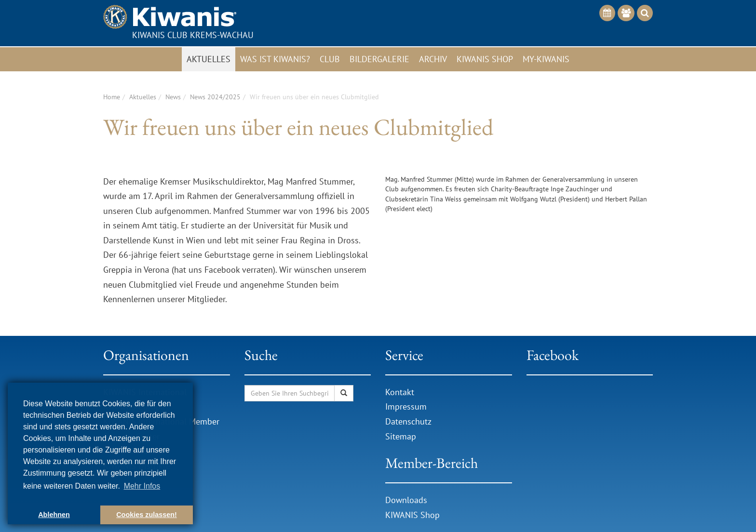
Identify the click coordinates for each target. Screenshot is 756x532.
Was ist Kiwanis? (275, 59)
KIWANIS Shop (412, 515)
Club (330, 59)
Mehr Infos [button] (142, 486)
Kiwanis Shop (485, 59)
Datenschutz (408, 421)
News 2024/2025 (215, 97)
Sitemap (401, 436)
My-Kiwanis (546, 59)
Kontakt (400, 392)
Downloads (407, 500)
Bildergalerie (379, 59)
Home (112, 97)
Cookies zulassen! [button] (147, 515)
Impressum (406, 406)
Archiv (433, 59)
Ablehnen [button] (54, 515)
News (173, 97)
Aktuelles (209, 59)
